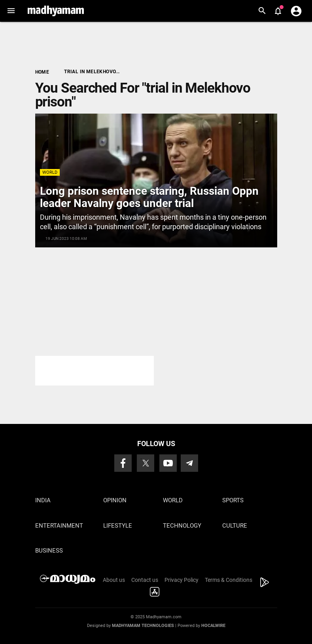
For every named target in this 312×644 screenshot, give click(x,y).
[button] (11, 11)
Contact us (145, 580)
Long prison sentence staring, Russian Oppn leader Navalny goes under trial (149, 197)
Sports (233, 500)
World (50, 172)
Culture (235, 526)
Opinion (115, 500)
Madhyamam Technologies (143, 626)
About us (114, 580)
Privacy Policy (182, 580)
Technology (182, 526)
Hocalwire (213, 626)
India (43, 500)
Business (49, 551)
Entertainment (59, 526)
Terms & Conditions (229, 580)
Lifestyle (118, 526)
